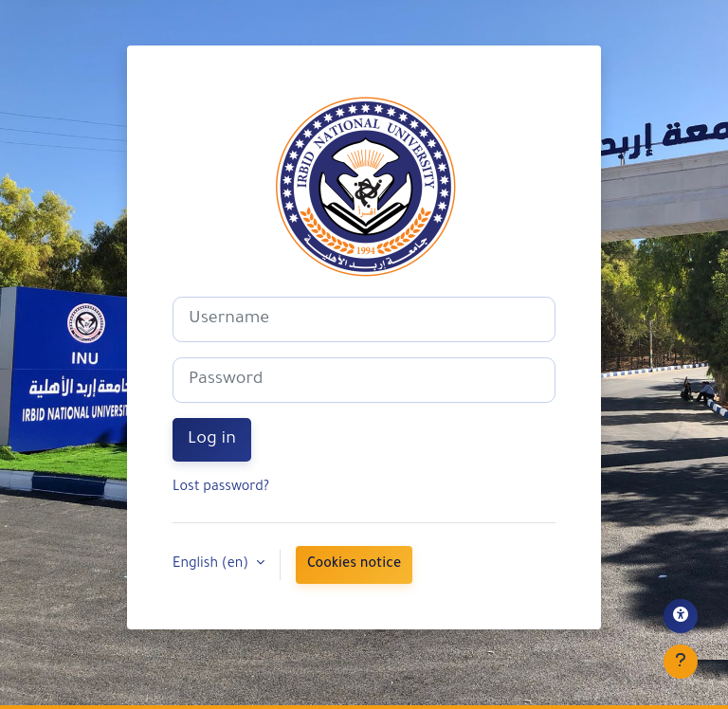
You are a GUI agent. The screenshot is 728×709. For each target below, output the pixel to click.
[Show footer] (681, 662)
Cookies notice (354, 565)
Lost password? (221, 488)
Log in (212, 440)
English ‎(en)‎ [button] (212, 565)
